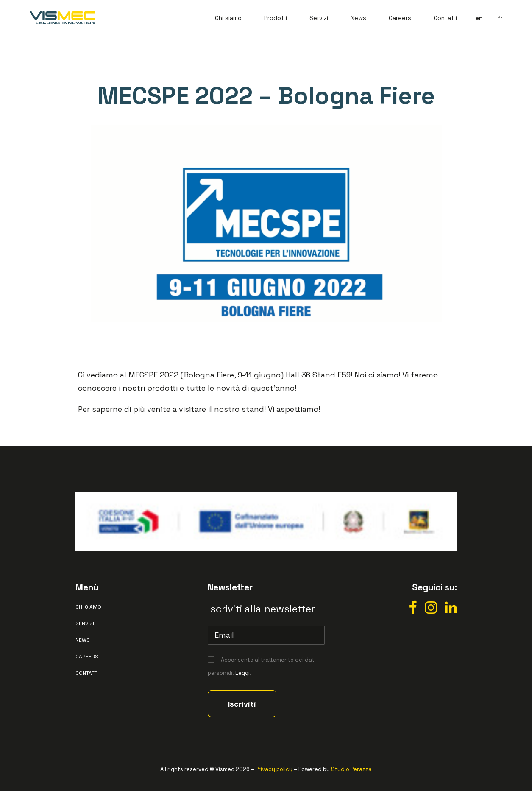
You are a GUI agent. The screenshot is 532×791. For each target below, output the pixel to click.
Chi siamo (228, 18)
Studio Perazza (351, 769)
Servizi (319, 18)
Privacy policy (274, 769)
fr (500, 18)
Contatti (445, 18)
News (358, 18)
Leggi (242, 673)
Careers (400, 18)
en (479, 18)
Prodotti (276, 18)
